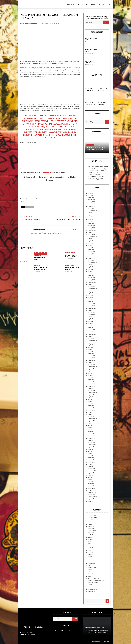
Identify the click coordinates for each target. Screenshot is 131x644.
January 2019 (91, 384)
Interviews (90, 537)
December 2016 (92, 438)
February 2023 (92, 278)
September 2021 (92, 315)
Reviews (72, 265)
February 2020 (92, 356)
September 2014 (92, 497)
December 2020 (92, 334)
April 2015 (90, 482)
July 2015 (90, 475)
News (89, 550)
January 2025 (91, 228)
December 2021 (92, 308)
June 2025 (91, 217)
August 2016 (91, 447)
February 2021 (92, 330)
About (93, 4)
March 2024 (91, 250)
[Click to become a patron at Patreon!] (50, 189)
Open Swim (41, 254)
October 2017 (91, 417)
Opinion (90, 557)
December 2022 (92, 282)
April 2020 (90, 352)
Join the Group (83, 4)
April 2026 (90, 195)
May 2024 (90, 245)
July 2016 (90, 449)
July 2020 (90, 345)
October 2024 (91, 234)
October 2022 (91, 286)
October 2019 (91, 365)
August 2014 (91, 499)
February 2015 (92, 486)
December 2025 (92, 204)
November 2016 (92, 440)
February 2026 (92, 200)
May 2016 (90, 453)
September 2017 (92, 419)
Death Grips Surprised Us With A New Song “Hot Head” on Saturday (41, 269)
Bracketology (90, 145)
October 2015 (91, 469)
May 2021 (90, 323)
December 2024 (92, 230)
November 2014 (92, 492)
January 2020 (91, 358)
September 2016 (92, 445)
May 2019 (90, 375)
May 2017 (90, 427)
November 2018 (92, 388)
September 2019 (92, 367)
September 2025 (92, 211)
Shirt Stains (91, 574)
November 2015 (92, 466)
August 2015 (91, 473)
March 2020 (91, 354)
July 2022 (90, 293)
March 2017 (91, 432)
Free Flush (90, 535)
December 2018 (92, 386)
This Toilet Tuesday (41, 255)
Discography (91, 528)
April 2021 (90, 325)
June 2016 (91, 451)
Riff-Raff (90, 572)
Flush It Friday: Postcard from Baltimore (89, 90)
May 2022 (90, 297)
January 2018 (91, 410)
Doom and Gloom (92, 531)
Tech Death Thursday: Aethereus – (33, 219)
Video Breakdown (92, 589)
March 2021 (91, 328)
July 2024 (90, 241)
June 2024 (91, 243)
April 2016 (90, 456)
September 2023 (92, 263)
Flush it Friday (91, 533)
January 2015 (91, 488)
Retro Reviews (92, 563)
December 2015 (92, 464)
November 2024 (92, 232)
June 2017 (91, 425)
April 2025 (90, 221)
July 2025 (90, 215)
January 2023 (91, 280)
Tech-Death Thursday (93, 578)
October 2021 (91, 312)
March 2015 (91, 484)
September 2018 (92, 393)
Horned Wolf (30, 207)
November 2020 (92, 336)
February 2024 (92, 252)
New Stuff (28, 23)
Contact (102, 4)
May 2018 (90, 401)
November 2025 (92, 206)
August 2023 (91, 265)
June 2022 (91, 295)
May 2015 (90, 479)
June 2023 (91, 269)
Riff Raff (90, 570)
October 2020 (91, 338)
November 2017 (92, 414)
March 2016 (91, 458)
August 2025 (91, 213)
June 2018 (91, 399)
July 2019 (90, 371)
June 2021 (91, 321)
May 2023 (90, 271)
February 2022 (92, 304)
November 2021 (92, 310)
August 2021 (91, 317)
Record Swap (91, 561)
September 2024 (92, 237)
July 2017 (90, 423)
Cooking (90, 524)
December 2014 (92, 490)
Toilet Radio (91, 585)
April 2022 (90, 299)
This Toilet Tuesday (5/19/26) (96, 179)
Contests (68, 253)
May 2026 (90, 193)
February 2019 (92, 382)
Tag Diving (90, 576)
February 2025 (92, 226)
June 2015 (91, 477)
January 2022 (91, 306)
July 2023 (90, 267)
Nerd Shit (90, 546)
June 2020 (91, 347)
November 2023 (92, 258)
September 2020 (92, 341)
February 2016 (92, 460)
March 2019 (91, 380)
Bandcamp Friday (92, 518)
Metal (22, 23)
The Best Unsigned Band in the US (97, 581)
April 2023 (90, 273)
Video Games (91, 591)
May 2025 (90, 219)
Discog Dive (91, 526)
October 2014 (91, 495)
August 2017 (91, 421)
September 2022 (92, 289)
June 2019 (91, 373)
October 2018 (91, 391)
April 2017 (90, 430)
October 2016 (91, 443)
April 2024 (90, 247)
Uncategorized (92, 587)
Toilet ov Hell (100, 642)
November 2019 (92, 362)
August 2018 (91, 395)
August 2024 (91, 239)
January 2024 (91, 254)
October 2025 (91, 208)
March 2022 (91, 302)
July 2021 (90, 319)
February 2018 (92, 408)
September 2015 (92, 471)
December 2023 (92, 256)
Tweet (22, 201)
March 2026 (91, 197)
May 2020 (90, 349)
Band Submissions (93, 515)
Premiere (34, 23)
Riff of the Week (92, 567)
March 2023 (91, 276)
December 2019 (92, 360)
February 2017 (92, 434)
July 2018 (90, 397)
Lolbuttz (90, 541)
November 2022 (92, 284)
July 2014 (90, 501)
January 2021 (91, 332)
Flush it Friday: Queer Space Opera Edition (67, 219)
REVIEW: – (96, 177)
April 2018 (90, 404)
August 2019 (91, 369)
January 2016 (91, 462)
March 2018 (91, 406)
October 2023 (91, 260)
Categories (70, 4)
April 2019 (90, 377)
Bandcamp (47, 172)
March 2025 (91, 224)
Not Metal (90, 552)
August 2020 (91, 343)
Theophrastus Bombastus (45, 23)
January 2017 (91, 436)
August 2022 (91, 291)
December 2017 (92, 412)
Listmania (90, 539)
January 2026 (91, 202)
